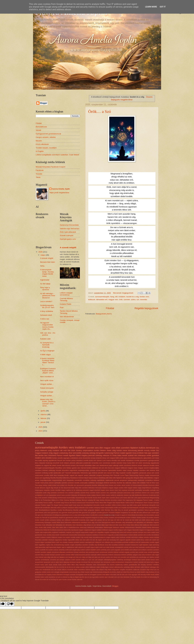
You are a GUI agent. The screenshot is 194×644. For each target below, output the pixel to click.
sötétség (99, 455)
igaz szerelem (153, 453)
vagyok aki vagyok (76, 475)
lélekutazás (155, 527)
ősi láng (54, 580)
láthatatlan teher (71, 525)
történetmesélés (40, 567)
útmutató (111, 577)
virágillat (122, 570)
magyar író (142, 530)
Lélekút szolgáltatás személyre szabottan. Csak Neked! (58, 155)
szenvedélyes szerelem (145, 550)
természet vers (99, 562)
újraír (106, 577)
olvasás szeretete (74, 542)
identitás (94, 485)
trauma (112, 565)
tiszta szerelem (66, 495)
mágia (108, 537)
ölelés (109, 450)
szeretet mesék (95, 493)
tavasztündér (39, 562)
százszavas (127, 493)
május (43, 255)
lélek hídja (75, 488)
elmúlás (114, 460)
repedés (67, 545)
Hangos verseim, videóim (46, 137)
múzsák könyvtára (62, 470)
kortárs (97, 450)
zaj (130, 495)
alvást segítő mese (70, 505)
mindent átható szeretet (135, 535)
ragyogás (66, 458)
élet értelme (151, 470)
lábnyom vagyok (45, 488)
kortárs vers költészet (64, 520)
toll (137, 463)
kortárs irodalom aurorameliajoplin (115, 518)
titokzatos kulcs (91, 565)
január (43, 422)
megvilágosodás (46, 480)
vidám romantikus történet (82, 570)
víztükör (44, 572)
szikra (133, 300)
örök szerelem (43, 498)
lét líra (50, 530)
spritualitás (146, 490)
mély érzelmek (121, 537)
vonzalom (143, 570)
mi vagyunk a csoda (112, 535)
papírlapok (89, 542)
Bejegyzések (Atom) (104, 314)
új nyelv (58, 577)
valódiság (127, 567)
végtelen (38, 465)
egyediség (46, 478)
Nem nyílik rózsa (47, 380)
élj (111, 572)
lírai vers (111, 468)
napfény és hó (71, 490)
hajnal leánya (93, 478)
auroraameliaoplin (102, 297)
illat (36, 455)
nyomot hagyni (40, 542)
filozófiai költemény (63, 478)
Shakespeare (139, 503)
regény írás (50, 545)
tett (145, 562)
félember (108, 510)
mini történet (155, 535)
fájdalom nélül (99, 510)
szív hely (76, 557)
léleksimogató (108, 527)
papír (111, 465)
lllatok (113, 523)
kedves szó (113, 485)
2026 (41, 252)
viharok (101, 570)
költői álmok (146, 520)
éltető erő (120, 572)
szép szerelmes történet (139, 493)
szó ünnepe (60, 560)
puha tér (138, 542)
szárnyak (120, 493)
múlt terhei (134, 537)
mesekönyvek (64, 535)
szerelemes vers (63, 493)
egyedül (129, 453)
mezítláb (58, 490)
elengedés (100, 453)
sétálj (83, 560)
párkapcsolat (132, 480)
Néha (42, 266)
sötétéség (120, 560)
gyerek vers (76, 468)
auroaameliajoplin (49, 468)
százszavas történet (120, 555)
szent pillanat (133, 550)
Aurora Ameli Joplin (99, 498)
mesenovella (73, 535)
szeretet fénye (85, 493)
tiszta (148, 562)
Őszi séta (133, 577)
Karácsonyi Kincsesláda (69, 225)
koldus (102, 518)
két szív (101, 468)
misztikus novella (82, 460)
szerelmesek (103, 552)
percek (117, 480)
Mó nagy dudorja (99, 500)
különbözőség (40, 523)
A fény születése (47, 311)
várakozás (120, 495)
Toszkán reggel (46, 505)
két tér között (125, 520)
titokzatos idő (75, 495)
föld (69, 450)
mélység (93, 480)
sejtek (97, 547)
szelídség (103, 550)
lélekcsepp (83, 527)
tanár (139, 560)
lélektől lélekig (147, 527)
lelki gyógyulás (128, 478)
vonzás (130, 470)
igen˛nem (41, 515)
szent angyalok (115, 550)
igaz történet (93, 473)
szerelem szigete (46, 552)
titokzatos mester (86, 495)
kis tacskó (81, 518)
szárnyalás (84, 483)
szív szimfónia (131, 557)
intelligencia (58, 515)
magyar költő (114, 458)
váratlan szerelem (139, 470)
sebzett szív (82, 547)
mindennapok (123, 535)
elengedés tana (154, 505)
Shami (146, 503)
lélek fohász (127, 525)
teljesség (66, 562)
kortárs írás (75, 465)
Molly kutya (155, 483)
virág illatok (108, 570)
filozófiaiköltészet (44, 510)
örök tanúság (142, 575)
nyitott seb (148, 540)
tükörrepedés (50, 567)
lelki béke (109, 478)
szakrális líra (44, 550)
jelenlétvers (66, 515)
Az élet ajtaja (45, 284)
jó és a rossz (74, 515)
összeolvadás (71, 498)
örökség (45, 473)
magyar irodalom (42, 453)
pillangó (116, 465)
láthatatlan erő (102, 300)
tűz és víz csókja (74, 567)
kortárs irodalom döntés (134, 518)
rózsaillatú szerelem (118, 545)
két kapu (111, 520)
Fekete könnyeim (47, 388)
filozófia (53, 478)
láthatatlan (88, 465)
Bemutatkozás (41, 127)
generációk (80, 485)
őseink (139, 577)
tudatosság (109, 453)
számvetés (113, 493)
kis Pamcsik (44, 518)
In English (40, 151)
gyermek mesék (67, 513)
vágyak (56, 453)
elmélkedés (47, 508)
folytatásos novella (133, 460)
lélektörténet (104, 465)
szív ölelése (150, 557)
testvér (59, 495)
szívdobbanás (45, 560)
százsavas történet (107, 555)
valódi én (113, 495)
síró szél (95, 560)
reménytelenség (59, 545)
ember (153, 450)
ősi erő (49, 580)
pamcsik (91, 455)
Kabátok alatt (45, 339)
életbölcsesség (98, 572)
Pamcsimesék (90, 503)
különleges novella (50, 523)
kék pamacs (98, 520)
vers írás (54, 570)
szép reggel (155, 555)
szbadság (62, 550)
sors (101, 463)
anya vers (80, 505)
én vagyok (45, 465)
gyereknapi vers (56, 513)
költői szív (138, 520)
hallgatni (118, 513)
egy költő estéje (132, 505)
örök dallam (106, 575)
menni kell (123, 532)
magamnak (87, 530)
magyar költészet (121, 468)
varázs (86, 475)
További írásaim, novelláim (46, 148)
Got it (163, 7)
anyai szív (39, 478)
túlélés (103, 495)
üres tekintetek (125, 577)
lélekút (45, 530)
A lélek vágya (45, 355)
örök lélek (113, 575)
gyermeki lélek (77, 513)
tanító (143, 560)
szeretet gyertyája (153, 552)
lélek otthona (135, 525)
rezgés (72, 545)
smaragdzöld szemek (122, 547)
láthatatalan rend (131, 523)
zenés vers (50, 572)
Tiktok (38, 177)
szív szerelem (122, 557)
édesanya (142, 455)
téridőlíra (156, 565)
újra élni (82, 577)
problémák (87, 463)
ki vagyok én (124, 515)
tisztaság (61, 475)
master (37, 532)
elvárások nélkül (73, 508)
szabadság (63, 453)
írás (157, 448)
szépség (85, 453)
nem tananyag (111, 540)
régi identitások (99, 545)
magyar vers (113, 300)
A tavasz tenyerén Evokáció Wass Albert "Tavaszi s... (47, 362)
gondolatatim (133, 510)
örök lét (119, 575)
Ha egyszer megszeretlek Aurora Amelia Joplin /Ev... (47, 326)
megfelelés (62, 532)
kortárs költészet (92, 468)
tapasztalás (53, 495)
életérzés (145, 495)
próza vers (151, 473)
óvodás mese (154, 465)
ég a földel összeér (84, 572)
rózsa (134, 453)
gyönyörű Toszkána (108, 513)
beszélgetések (88, 505)
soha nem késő (134, 547)
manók (157, 530)
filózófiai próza (78, 510)
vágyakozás (155, 463)
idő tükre (139, 513)
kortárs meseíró (154, 518)
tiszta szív (93, 460)
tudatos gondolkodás (130, 565)
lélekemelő (91, 527)
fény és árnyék (123, 510)
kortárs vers (144, 297)
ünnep (93, 458)
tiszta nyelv (44, 565)
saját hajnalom (144, 545)
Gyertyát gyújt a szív (68, 239)
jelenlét (140, 450)
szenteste (54, 493)
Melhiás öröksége (75, 500)
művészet (51, 540)
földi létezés (66, 465)
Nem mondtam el (47, 377)
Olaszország (134, 475)
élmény (114, 572)
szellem (83, 550)
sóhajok (101, 560)
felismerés (84, 473)
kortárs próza (71, 460)
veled (140, 463)
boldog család (47, 485)
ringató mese (105, 490)
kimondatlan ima (141, 515)
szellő (121, 458)
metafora (95, 535)
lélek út (66, 527)
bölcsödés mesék (99, 505)
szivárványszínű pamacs (83, 555)
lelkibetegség (76, 523)
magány (85, 455)
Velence (61, 505)
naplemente (110, 480)
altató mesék (57, 465)
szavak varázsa (53, 550)
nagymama (73, 470)
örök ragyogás (133, 575)
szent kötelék (125, 550)
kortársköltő (75, 520)
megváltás (100, 532)
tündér (67, 475)
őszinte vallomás (77, 580)
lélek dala (143, 478)
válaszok (146, 465)
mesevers (89, 535)
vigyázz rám (95, 570)
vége (148, 570)
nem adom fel (87, 540)
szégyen (135, 555)
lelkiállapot (84, 523)
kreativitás (82, 520)
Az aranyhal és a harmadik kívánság (47, 345)
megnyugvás (39, 490)
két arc (105, 520)
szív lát (100, 557)
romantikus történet (152, 480)
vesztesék (70, 570)
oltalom (66, 463)
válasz (134, 483)
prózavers (86, 490)
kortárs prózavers (50, 520)
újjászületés (148, 458)
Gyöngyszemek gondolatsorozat (48, 134)
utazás (108, 495)
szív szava (151, 493)
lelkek (157, 485)
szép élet (53, 557)
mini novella (147, 535)
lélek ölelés (59, 527)
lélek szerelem (83, 488)
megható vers (70, 532)
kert (64, 460)
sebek (121, 465)
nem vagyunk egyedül (123, 540)
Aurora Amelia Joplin (61, 189)
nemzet (133, 540)
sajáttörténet (71, 547)
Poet (62, 308)
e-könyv (124, 505)
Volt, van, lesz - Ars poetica (48, 334)
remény (79, 450)
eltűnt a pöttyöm (62, 508)
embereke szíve (84, 508)
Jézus (117, 498)
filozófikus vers (61, 468)
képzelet (42, 463)
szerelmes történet (130, 465)
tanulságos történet (102, 483)
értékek (143, 483)
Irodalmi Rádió (66, 304)
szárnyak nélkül (96, 555)
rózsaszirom (135, 545)
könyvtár (145, 485)
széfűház (129, 555)
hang (112, 297)
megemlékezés (147, 488)
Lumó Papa (124, 475)
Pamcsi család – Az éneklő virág (53, 503)
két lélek (117, 520)
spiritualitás (139, 490)
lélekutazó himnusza (95, 488)
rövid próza (44, 483)
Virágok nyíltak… (47, 384)
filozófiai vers (72, 485)
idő (116, 297)
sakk (76, 547)
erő (108, 458)
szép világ (47, 557)
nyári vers (59, 542)
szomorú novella (73, 483)
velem (37, 570)
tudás (40, 460)
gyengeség (88, 485)
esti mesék (122, 460)
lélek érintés (39, 527)
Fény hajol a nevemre (45, 289)
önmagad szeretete (69, 575)
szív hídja (82, 557)
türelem (119, 470)
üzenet (99, 460)
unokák (82, 567)
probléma (132, 542)
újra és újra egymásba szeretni (94, 577)
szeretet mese (121, 463)
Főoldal (110, 308)
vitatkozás (136, 570)
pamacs (82, 542)
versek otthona (62, 570)
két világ (116, 473)
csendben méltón (110, 505)
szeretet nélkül (70, 555)
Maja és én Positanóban (43, 500)
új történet (64, 577)
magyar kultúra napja (134, 488)
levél (62, 463)
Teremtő (68, 473)
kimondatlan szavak (153, 515)
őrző (86, 498)
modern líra (61, 537)
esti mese (156, 458)
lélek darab (119, 525)
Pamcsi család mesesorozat (149, 475)
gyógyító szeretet (96, 513)
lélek (118, 448)
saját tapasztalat (40, 547)
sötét (51, 475)
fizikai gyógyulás (89, 510)
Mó (51, 465)
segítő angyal (90, 547)
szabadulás (39, 493)
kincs (37, 463)
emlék (149, 455)
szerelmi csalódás (74, 493)
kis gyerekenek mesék (70, 518)
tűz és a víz (58, 567)
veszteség (146, 463)
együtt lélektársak (143, 505)
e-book (118, 505)
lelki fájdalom (118, 478)
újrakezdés (57, 473)
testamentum (129, 562)
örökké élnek (150, 575)
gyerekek (155, 455)
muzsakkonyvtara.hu (99, 537)
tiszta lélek (131, 463)
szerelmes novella (109, 463)
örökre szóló (44, 577)
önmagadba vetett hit (83, 575)
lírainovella (67, 530)
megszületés (85, 532)
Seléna (127, 503)
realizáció (141, 480)
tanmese (104, 470)
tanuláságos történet (130, 560)
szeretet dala (134, 552)
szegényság (76, 550)
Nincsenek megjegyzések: (124, 293)
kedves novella (90, 515)
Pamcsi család (119, 453)
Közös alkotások (42, 144)
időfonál (145, 513)
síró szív (46, 495)
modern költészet (52, 537)
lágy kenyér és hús (57, 488)
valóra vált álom (135, 567)
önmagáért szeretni (96, 575)
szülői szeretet (76, 560)
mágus (63, 490)
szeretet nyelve (60, 555)
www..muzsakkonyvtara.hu (133, 458)
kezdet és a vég (133, 297)
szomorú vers (105, 493)
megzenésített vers (59, 480)
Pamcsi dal (68, 503)
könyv (104, 458)
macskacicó (75, 530)
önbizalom (60, 575)
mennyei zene (142, 532)
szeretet (127, 300)
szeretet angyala (124, 552)
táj (124, 483)
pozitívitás (125, 542)
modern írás (80, 537)
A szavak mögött (47, 258)
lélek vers (96, 465)
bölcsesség (132, 450)
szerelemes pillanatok (59, 552)
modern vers (40, 458)
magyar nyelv (122, 530)
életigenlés (106, 572)
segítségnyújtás (84, 470)
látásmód (112, 525)
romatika (91, 545)
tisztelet (120, 483)
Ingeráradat (45, 280)
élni (138, 483)
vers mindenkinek (45, 570)
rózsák (37, 483)
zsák (133, 495)
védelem (126, 495)
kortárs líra (145, 518)
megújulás (70, 480)
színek (98, 470)
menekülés (78, 480)
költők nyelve (155, 520)
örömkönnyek (62, 498)
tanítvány (113, 483)
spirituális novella (144, 547)
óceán (54, 575)
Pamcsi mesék (62, 455)
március (44, 414)
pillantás (108, 542)
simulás (112, 547)
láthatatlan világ (81, 525)
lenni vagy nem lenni (95, 523)
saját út (64, 547)
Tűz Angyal (55, 505)
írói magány (48, 575)
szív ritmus (114, 557)
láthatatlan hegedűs (153, 523)
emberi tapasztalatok (107, 508)
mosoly (147, 450)
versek (140, 465)
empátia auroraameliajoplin (130, 508)
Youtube (39, 174)
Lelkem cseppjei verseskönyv (66, 294)
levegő (82, 465)
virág (51, 453)
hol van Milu (132, 513)
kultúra (142, 448)
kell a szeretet (100, 515)
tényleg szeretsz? (147, 565)
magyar (111, 488)
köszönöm (152, 485)
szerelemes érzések (72, 552)
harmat (83, 468)
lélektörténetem (130, 527)
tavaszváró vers (49, 562)
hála (146, 453)
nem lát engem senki (99, 540)
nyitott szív (155, 540)
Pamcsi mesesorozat (78, 503)
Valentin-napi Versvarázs (70, 229)
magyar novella (113, 530)
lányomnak (67, 488)
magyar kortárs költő (120, 488)
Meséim (39, 141)
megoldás (47, 490)
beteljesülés (76, 473)
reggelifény (42, 545)
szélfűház (92, 483)
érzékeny (152, 572)
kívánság (49, 463)
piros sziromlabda (116, 542)
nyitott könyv (140, 540)
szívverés (53, 560)
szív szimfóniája (141, 557)
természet (151, 448)
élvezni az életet (135, 572)
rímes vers (118, 490)
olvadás (65, 542)
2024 (41, 431)
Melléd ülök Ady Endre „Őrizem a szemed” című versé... (48, 403)
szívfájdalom (39, 495)
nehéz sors (79, 540)
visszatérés (129, 570)
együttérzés (53, 460)
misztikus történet (41, 470)
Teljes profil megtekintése (59, 193)
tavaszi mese (155, 560)
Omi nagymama (128, 500)
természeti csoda (109, 562)
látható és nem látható (94, 525)
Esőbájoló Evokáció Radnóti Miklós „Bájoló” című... (48, 371)
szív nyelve (107, 557)
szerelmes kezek (94, 552)
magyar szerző (143, 468)
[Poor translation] (10, 604)
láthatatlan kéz (60, 525)
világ (114, 450)
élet (101, 448)
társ (139, 565)
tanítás (41, 455)
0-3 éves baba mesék (119, 455)
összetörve (52, 577)
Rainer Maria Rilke (101, 503)
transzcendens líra (103, 565)
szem (109, 550)
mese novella (47, 535)
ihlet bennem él (49, 515)
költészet (92, 300)
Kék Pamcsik (115, 475)
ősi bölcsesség (152, 577)
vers (97, 448)
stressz (37, 550)
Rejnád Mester (120, 503)
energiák (142, 508)
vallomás (128, 483)
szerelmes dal (83, 552)
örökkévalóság (52, 498)
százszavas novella (42, 475)
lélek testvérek (154, 525)
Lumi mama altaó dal (126, 498)
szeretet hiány (40, 555)
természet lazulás (75, 562)
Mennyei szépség (87, 500)
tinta (55, 475)
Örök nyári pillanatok (68, 232)
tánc (46, 455)
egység (45, 460)
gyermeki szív (86, 513)
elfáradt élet (39, 508)
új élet (51, 473)
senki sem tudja (104, 547)
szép (140, 555)
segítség (125, 490)
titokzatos (82, 565)
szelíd (98, 550)
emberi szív (64, 485)
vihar (70, 453)
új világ (70, 577)
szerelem (125, 448)
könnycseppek (137, 485)
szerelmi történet (113, 552)
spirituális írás (155, 547)
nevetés (49, 458)
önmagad (38, 468)
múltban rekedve (144, 537)
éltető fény (127, 572)
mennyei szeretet (132, 532)
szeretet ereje (143, 552)
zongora (99, 475)
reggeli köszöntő (95, 490)
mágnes (113, 537)
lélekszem (116, 527)
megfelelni (55, 532)
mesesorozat (81, 535)
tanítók (148, 560)
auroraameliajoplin (47, 447)
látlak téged (105, 525)
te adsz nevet (59, 562)
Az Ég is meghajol (47, 351)
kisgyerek (88, 518)
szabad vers (133, 455)
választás (92, 475)
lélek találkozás (144, 525)
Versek (38, 130)
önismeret (52, 455)
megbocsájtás (154, 468)
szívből (157, 493)
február (44, 418)
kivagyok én (95, 518)
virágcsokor (116, 570)
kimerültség (132, 515)
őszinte (90, 498)
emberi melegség (94, 508)
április (43, 411)
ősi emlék (144, 577)
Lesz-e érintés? (46, 301)
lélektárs (150, 478)
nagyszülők (71, 540)
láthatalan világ (120, 523)
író (156, 572)
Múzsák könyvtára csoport (114, 500)
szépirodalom (88, 450)
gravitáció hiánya (143, 510)
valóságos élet (154, 567)
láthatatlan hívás (40, 525)
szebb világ (46, 493)
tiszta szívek (62, 565)
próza (37, 450)
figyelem (72, 455)
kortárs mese (122, 450)
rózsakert (127, 545)
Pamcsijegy (39, 485)
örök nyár (125, 575)
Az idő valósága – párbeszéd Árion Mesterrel (48, 296)
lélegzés (137, 478)
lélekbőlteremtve (74, 527)
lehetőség (102, 478)
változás (106, 455)
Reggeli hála (111, 503)
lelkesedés (68, 523)
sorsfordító (131, 490)
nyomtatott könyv (50, 542)
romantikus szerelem (82, 545)
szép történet (39, 557)
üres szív (117, 577)
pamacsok (143, 473)
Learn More (151, 7)
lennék (37, 488)
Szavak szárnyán (67, 235)
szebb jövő (68, 550)
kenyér (110, 473)
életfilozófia (139, 495)
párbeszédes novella (148, 542)
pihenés (72, 463)
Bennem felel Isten (48, 262)
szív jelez (95, 557)
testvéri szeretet (139, 562)
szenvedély (77, 453)
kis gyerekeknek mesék (55, 518)
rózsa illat (108, 545)
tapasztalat (112, 470)
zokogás (57, 572)
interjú (107, 485)
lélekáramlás (39, 530)
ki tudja (117, 515)
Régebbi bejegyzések (146, 308)
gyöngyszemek (154, 460)
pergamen (124, 480)
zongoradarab (64, 572)
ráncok (112, 490)
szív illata (88, 557)
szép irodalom (54, 450)
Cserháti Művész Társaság (67, 299)
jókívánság (81, 515)
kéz (106, 468)
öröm (73, 450)
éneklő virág (145, 572)
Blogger (115, 586)
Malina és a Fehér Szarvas (60, 500)
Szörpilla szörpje (47, 392)
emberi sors (56, 485)
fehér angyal (149, 508)
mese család (151, 532)
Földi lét (149, 483)
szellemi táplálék (91, 550)
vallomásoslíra (119, 567)
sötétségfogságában (110, 560)
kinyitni (37, 518)
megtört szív (93, 532)
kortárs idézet (121, 485)
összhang (106, 475)
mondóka (86, 480)
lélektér (122, 527)
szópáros (68, 560)
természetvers (120, 562)
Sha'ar (132, 503)
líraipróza (105, 488)
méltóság (52, 470)
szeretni (64, 483)
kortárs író (129, 485)
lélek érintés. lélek (49, 527)
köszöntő (56, 463)
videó (125, 470)
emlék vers (117, 508)
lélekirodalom (99, 527)
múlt (65, 450)
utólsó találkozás (91, 567)
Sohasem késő (46, 315)
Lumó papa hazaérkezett (142, 498)
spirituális (58, 483)
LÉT (63, 473)
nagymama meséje (61, 540)
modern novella (70, 537)
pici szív (102, 542)
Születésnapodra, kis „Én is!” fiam (47, 306)
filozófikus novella (56, 510)
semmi (51, 483)
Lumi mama (107, 460)
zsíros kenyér (73, 572)
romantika (95, 463)
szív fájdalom (61, 557)
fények (60, 460)
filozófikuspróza (68, 510)
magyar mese (132, 468)
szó (138, 300)
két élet (132, 520)
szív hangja (69, 557)
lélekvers (44, 450)
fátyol (86, 478)
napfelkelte (101, 480)
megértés (135, 473)
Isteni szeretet (110, 498)
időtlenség (101, 485)
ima (36, 460)
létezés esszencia (58, 530)
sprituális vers (154, 490)
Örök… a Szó (100, 111)
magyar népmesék (133, 530)
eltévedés (54, 508)
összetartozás (80, 498)
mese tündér (55, 535)
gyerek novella (154, 510)
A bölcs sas (45, 319)
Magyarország (154, 498)
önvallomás (152, 495)
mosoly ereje (88, 537)
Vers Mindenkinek (67, 317)
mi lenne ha (102, 535)
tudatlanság (119, 565)
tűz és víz (65, 567)
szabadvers (74, 458)
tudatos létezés (96, 495)
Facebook (40, 170)
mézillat (128, 537)
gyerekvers (144, 460)
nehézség (79, 490)
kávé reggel (90, 520)
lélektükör (139, 527)
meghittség (155, 488)
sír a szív (88, 560)
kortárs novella (57, 458)
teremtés (144, 300)
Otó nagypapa (138, 500)
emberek (99, 458)
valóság (92, 453)
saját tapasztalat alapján (53, 547)
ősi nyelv (59, 580)
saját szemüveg (154, 545)
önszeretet (86, 458)
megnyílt (78, 532)
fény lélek (114, 510)
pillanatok (79, 463)
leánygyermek (106, 523)
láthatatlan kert (51, 525)
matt (41, 532)
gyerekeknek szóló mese (43, 513)
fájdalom (134, 448)
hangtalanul (124, 513)
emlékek (140, 453)
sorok (157, 473)
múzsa (151, 537)
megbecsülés (47, 532)
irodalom (122, 297)
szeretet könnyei (49, 555)
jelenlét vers (102, 473)
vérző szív (153, 570)
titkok (69, 565)
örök (121, 300)
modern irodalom (40, 537)
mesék (52, 490)
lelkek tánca (61, 523)
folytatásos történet (77, 478)
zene (80, 458)
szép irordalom (146, 555)
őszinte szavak (67, 580)
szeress (93, 470)
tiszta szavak (53, 565)
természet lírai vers (87, 562)
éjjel (91, 572)
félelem (103, 450)
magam (81, 530)
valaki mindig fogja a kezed (105, 567)
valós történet (145, 567)
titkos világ (75, 565)
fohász (69, 468)
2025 (41, 427)
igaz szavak (152, 513)
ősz (158, 450)
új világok (76, 577)
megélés (107, 532)
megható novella (125, 473)
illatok (78, 455)
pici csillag (96, 542)
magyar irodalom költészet (100, 530)
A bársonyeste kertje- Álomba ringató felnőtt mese (47, 273)
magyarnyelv (150, 530)
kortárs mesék (40, 520)
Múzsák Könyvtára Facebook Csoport (51, 167)
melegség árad (115, 532)
